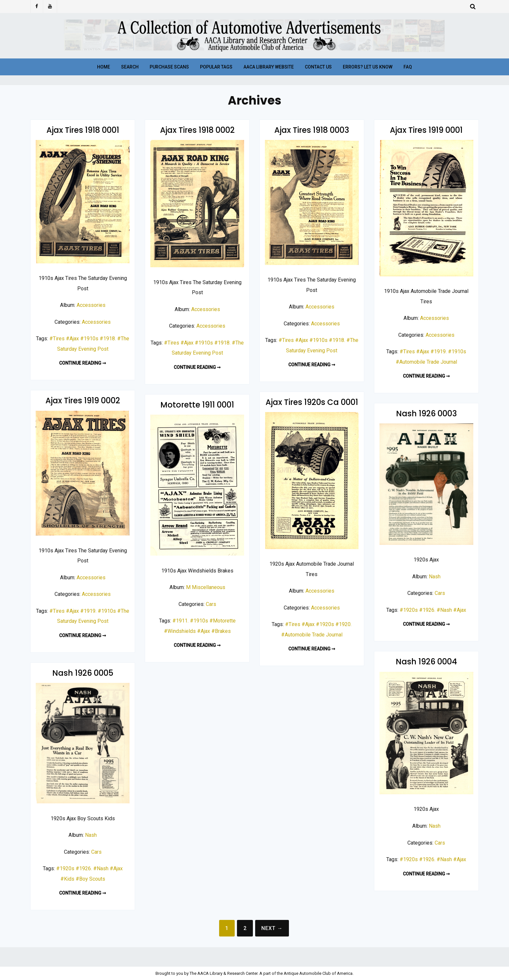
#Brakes (221, 631)
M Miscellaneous (206, 587)
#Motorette (223, 621)
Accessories (91, 305)
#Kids (67, 879)
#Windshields (180, 631)
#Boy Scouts (90, 879)
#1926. (427, 610)
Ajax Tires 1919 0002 (83, 401)
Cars (211, 604)
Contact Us (318, 67)
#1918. (108, 339)
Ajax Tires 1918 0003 (312, 130)
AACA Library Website (269, 67)
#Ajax (72, 339)
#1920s (325, 624)
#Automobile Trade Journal (426, 362)
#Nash (444, 610)
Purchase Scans (169, 67)
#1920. (343, 624)
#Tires (57, 339)
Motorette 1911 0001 (197, 405)
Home (104, 67)
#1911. (180, 621)
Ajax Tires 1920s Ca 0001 (312, 402)
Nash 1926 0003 (426, 414)
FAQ (408, 67)
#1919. (439, 352)
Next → (272, 928)
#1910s (89, 339)
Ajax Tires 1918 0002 (197, 130)
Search (130, 67)
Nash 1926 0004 (426, 662)
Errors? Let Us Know (368, 67)
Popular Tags (216, 67)
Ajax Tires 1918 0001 (83, 130)
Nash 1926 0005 (83, 673)
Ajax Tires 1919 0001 (426, 130)
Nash (435, 577)
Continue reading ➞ (83, 363)
